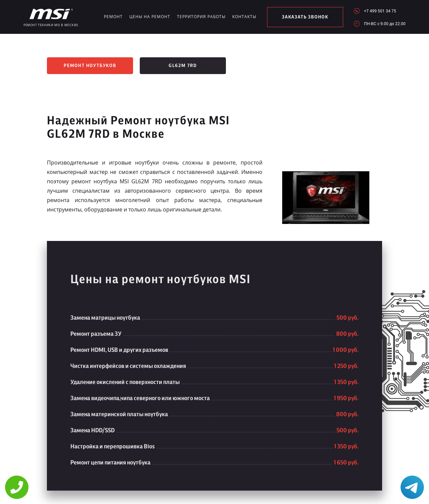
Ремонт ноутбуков (90, 66)
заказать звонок (300, 17)
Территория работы (195, 17)
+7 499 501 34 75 (380, 11)
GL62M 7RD (183, 66)
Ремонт (113, 17)
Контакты (236, 17)
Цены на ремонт (147, 17)
